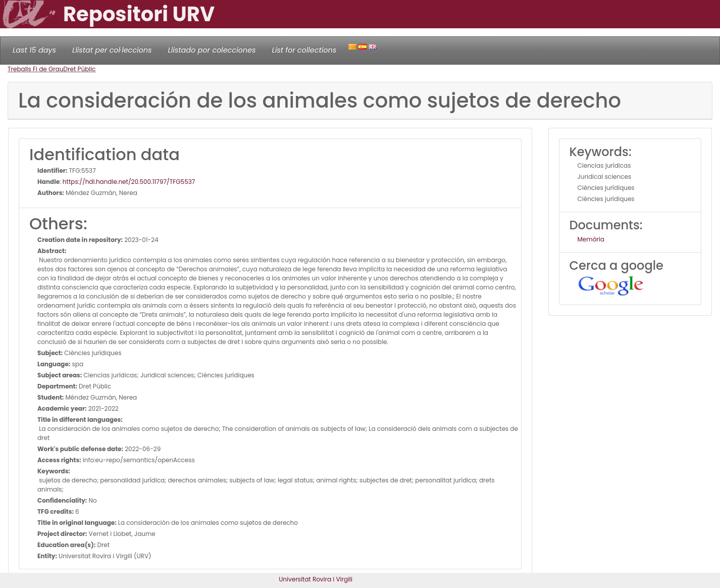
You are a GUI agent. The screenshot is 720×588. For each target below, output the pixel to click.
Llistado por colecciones (212, 50)
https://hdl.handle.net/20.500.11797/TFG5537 (129, 182)
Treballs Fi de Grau (36, 69)
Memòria (591, 239)
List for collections (304, 50)
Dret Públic (80, 69)
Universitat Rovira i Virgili (316, 579)
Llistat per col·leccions (112, 50)
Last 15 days (34, 50)
